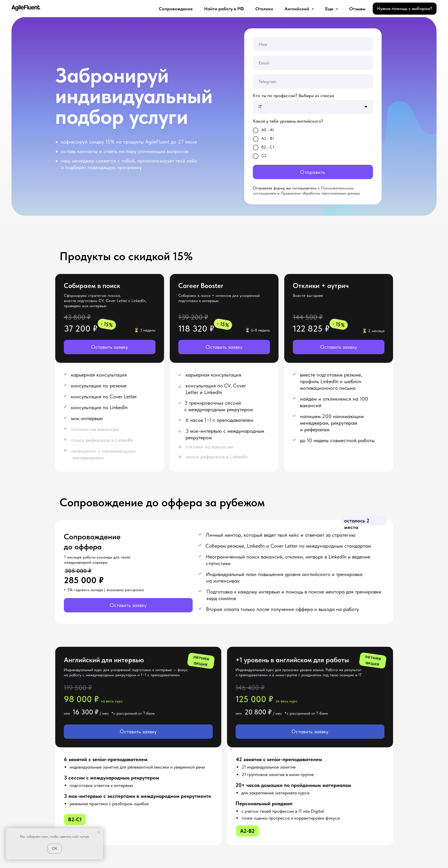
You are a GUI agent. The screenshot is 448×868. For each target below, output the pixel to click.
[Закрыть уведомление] (99, 832)
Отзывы (357, 9)
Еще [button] (330, 9)
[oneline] (313, 81)
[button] (110, 347)
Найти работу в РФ (224, 9)
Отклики (264, 9)
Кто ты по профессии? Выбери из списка (293, 96)
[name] (313, 44)
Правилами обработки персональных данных (320, 193)
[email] (313, 63)
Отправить (313, 172)
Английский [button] (297, 9)
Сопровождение (176, 9)
